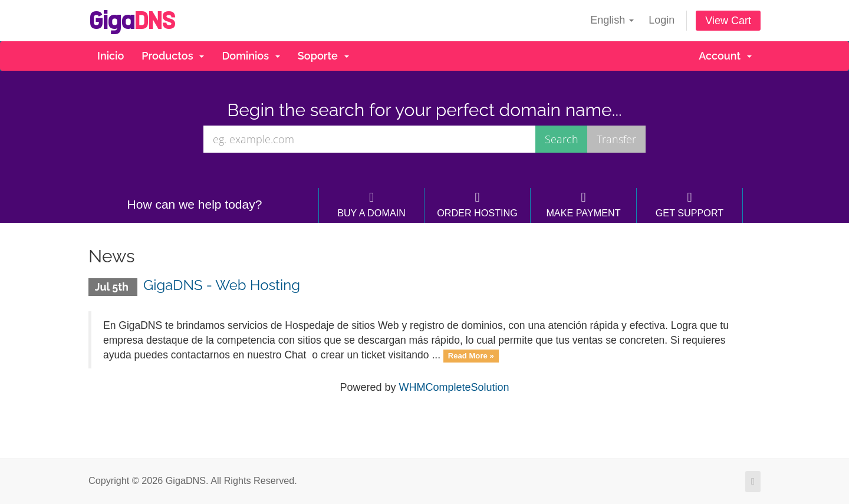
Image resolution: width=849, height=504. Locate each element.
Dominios (251, 56)
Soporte (323, 56)
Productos (173, 56)
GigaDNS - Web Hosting (222, 285)
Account (725, 56)
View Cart (728, 21)
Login (662, 20)
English (612, 20)
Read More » (471, 356)
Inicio (111, 56)
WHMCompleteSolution (454, 387)
